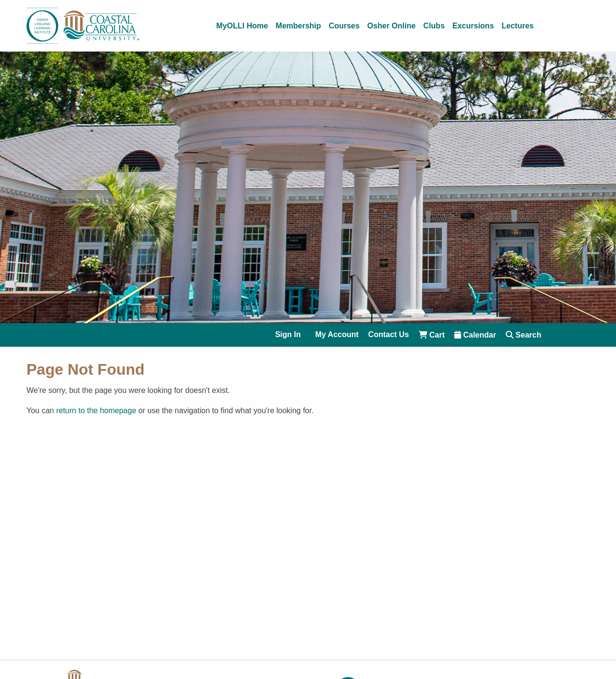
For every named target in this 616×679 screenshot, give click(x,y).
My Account (337, 335)
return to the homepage (96, 411)
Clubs (434, 26)
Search (524, 335)
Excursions (473, 26)
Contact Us (388, 335)
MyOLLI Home (242, 26)
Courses (344, 26)
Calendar (475, 335)
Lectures (518, 26)
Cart (432, 335)
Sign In (288, 335)
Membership (298, 26)
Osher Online (391, 26)
